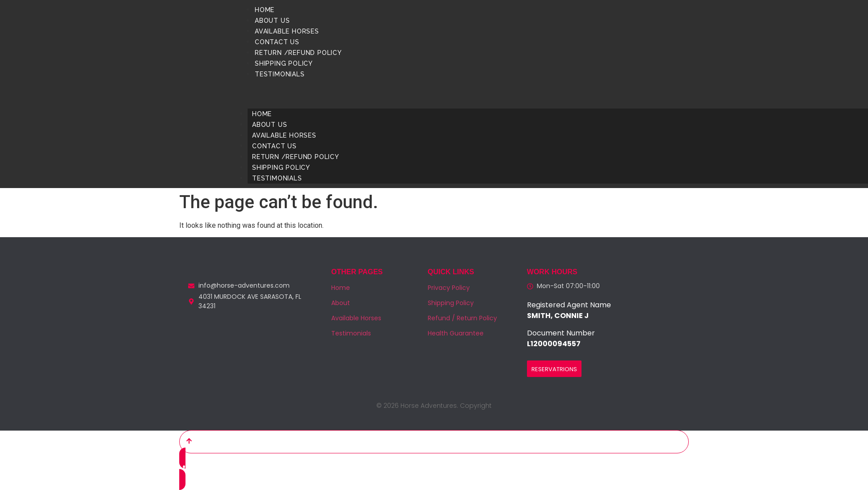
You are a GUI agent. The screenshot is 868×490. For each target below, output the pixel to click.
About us (272, 21)
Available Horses (287, 31)
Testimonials (280, 74)
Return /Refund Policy (298, 53)
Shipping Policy (284, 63)
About (341, 303)
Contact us (277, 42)
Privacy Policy (449, 288)
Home (265, 10)
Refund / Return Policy (462, 318)
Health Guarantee (456, 333)
